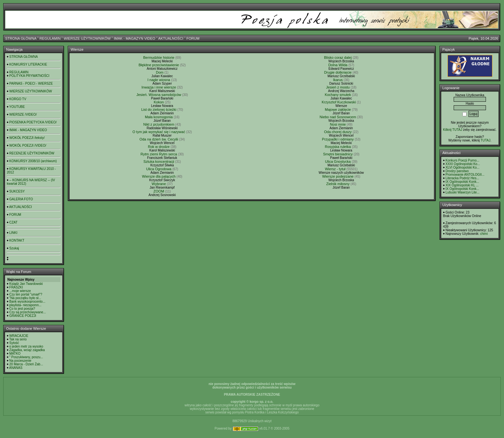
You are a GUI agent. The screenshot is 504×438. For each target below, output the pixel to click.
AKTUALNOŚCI (171, 38)
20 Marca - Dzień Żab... (26, 364)
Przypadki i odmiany (338, 139)
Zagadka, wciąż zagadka (27, 350)
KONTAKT (17, 240)
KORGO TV (18, 99)
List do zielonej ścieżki (159, 109)
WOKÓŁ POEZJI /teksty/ (27, 138)
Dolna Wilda (338, 65)
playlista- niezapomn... (25, 305)
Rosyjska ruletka (338, 147)
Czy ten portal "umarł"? (26, 294)
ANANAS (16, 368)
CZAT (13, 222)
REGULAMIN (50, 38)
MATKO (15, 354)
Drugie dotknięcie (338, 72)
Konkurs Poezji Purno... (463, 160)
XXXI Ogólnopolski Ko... (463, 164)
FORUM (193, 38)
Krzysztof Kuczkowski (339, 102)
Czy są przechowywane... (28, 312)
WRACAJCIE (19, 336)
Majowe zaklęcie (338, 109)
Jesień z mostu (338, 87)
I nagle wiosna (159, 80)
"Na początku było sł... (25, 298)
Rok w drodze (159, 147)
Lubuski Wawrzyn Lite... (463, 192)
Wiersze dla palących (159, 176)
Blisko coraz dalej (338, 57)
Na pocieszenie (20, 361)
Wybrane (159, 184)
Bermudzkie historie (159, 57)
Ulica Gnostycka (338, 162)
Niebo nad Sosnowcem (338, 117)
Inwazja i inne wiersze (159, 87)
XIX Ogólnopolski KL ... (462, 185)
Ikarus (338, 80)
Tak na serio (18, 339)
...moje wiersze (20, 291)
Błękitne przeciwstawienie (159, 65)
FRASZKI (16, 287)
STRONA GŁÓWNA (21, 38)
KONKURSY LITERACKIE (28, 64)
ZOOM (159, 191)
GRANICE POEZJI (23, 316)
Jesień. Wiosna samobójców (159, 95)
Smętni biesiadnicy (338, 154)
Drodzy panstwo (457, 171)
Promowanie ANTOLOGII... (465, 175)
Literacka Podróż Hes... (462, 178)
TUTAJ (485, 140)
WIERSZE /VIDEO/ (23, 115)
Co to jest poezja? (22, 309)
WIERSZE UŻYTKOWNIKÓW (87, 38)
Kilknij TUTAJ (453, 130)
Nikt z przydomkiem (159, 124)
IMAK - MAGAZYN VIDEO (135, 38)
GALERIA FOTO (21, 199)
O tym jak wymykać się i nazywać (159, 132)
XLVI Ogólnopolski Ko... (463, 167)
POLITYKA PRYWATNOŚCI (29, 76)
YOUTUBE (17, 107)
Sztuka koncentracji (159, 162)
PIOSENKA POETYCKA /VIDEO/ (33, 122)
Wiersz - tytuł (335, 169)
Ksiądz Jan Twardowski (26, 284)
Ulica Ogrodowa (159, 169)
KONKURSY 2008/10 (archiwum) (33, 161)
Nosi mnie (338, 124)
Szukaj (14, 248)
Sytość (14, 343)
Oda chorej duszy (338, 132)
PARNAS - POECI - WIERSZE (31, 83)
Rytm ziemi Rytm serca (159, 154)
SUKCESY (17, 191)
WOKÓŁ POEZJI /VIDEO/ (28, 146)
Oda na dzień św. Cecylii (159, 139)
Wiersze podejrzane (338, 176)
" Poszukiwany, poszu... (26, 357)
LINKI (13, 233)
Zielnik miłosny (338, 184)
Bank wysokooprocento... (27, 302)
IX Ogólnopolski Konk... (462, 182)
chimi (484, 234)
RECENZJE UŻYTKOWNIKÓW (32, 153)
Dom (160, 72)
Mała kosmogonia (159, 117)
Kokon (159, 102)
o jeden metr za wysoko (26, 346)
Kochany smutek (338, 95)
